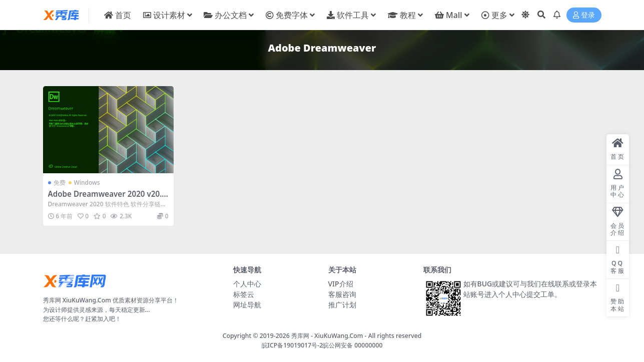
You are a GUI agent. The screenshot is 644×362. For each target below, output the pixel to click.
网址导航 (247, 305)
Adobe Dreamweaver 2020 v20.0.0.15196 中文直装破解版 (108, 198)
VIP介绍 (341, 284)
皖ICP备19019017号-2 (292, 345)
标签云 (244, 294)
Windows (87, 183)
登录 (584, 15)
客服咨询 (342, 294)
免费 (60, 183)
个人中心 (247, 284)
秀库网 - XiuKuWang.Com (328, 336)
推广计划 (342, 305)
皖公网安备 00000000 (353, 345)
